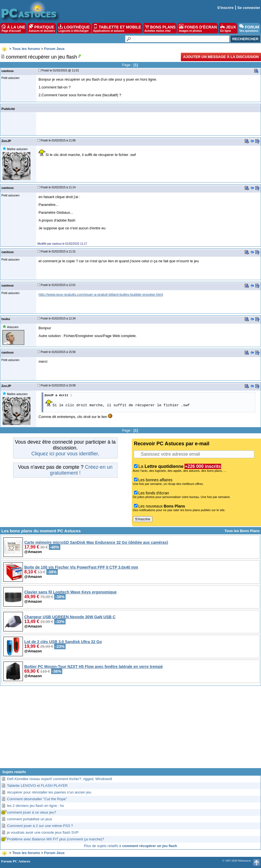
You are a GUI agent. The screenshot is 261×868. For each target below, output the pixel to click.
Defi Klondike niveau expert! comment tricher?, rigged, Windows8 (59, 779)
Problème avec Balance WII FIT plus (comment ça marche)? (56, 839)
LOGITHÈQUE (74, 28)
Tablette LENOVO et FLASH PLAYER (37, 786)
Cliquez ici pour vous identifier (64, 454)
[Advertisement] (131, 729)
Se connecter (249, 8)
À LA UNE (13, 28)
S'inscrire (225, 8)
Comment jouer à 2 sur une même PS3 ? (40, 826)
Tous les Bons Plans (242, 531)
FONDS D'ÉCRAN (198, 28)
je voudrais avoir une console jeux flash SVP (43, 832)
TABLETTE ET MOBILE (117, 28)
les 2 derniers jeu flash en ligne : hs (35, 806)
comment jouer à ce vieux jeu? (32, 812)
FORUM (249, 28)
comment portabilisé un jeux (30, 819)
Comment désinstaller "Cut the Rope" (37, 799)
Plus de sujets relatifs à (130, 846)
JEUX (228, 28)
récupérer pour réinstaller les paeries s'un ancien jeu (49, 792)
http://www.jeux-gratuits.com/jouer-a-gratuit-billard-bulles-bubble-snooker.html (101, 294)
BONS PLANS (160, 28)
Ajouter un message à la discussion (221, 57)
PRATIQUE (42, 28)
